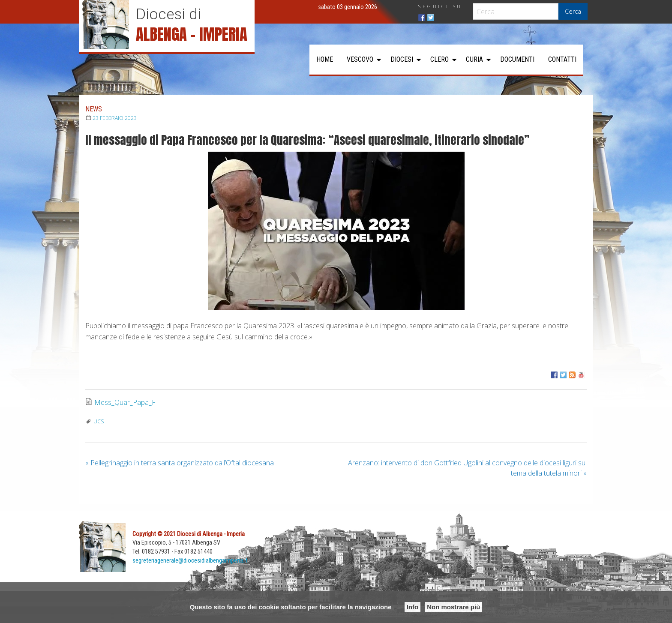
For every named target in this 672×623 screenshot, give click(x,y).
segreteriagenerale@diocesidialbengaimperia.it (190, 561)
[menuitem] (325, 60)
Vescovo (360, 59)
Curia (474, 59)
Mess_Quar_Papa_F (125, 402)
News (94, 109)
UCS (99, 421)
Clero (439, 59)
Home (325, 59)
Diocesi (402, 59)
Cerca (573, 11)
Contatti (562, 59)
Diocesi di (168, 14)
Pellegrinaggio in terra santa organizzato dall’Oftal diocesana (180, 463)
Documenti (517, 59)
